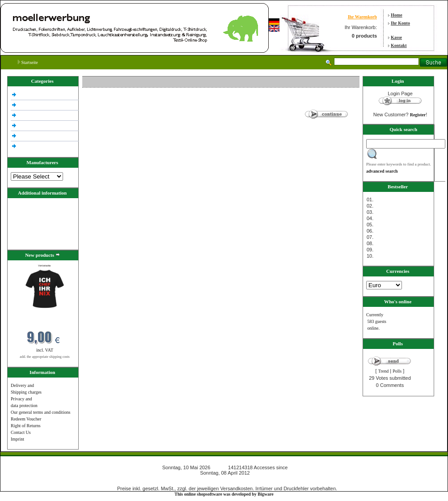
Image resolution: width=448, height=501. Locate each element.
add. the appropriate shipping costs (44, 357)
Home (397, 15)
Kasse (396, 37)
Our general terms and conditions (40, 412)
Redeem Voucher (26, 419)
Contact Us (21, 432)
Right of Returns (26, 426)
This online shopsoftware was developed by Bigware (224, 494)
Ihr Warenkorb (362, 17)
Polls (397, 371)
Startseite (28, 62)
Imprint (17, 439)
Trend (384, 371)
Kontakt (399, 45)
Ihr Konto (400, 23)
